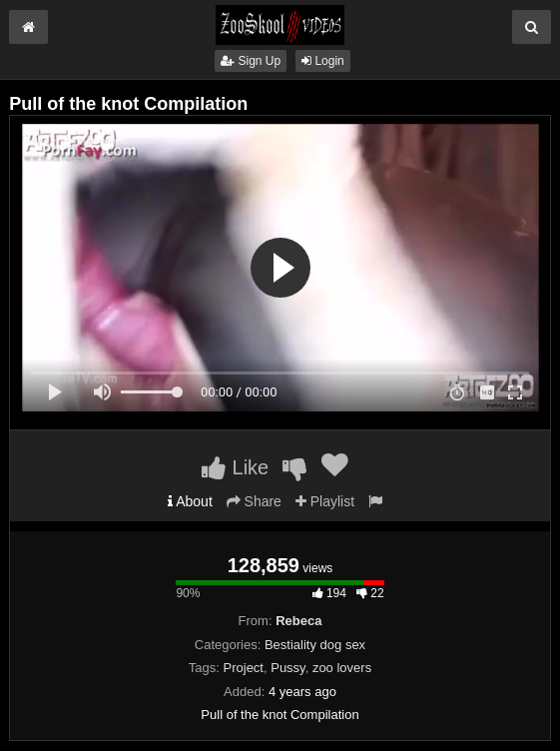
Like (235, 467)
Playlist (325, 501)
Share (254, 501)
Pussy (287, 668)
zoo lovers (342, 668)
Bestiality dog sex (315, 645)
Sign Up (251, 61)
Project (244, 668)
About (190, 501)
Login (323, 61)
